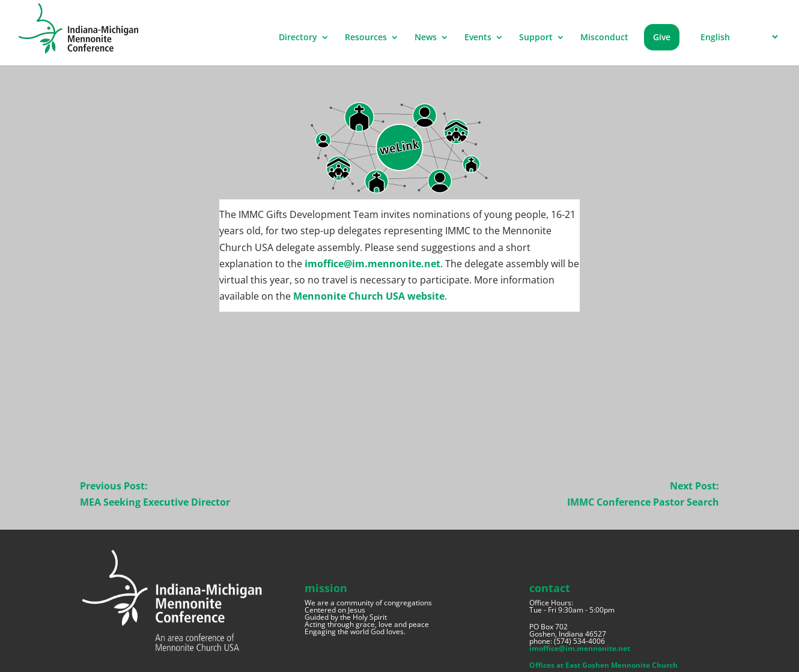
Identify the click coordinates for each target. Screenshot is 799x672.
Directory (298, 38)
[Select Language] (737, 37)
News (426, 38)
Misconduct (604, 38)
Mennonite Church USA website (369, 296)
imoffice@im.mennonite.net (372, 264)
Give (662, 37)
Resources (366, 38)
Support (536, 38)
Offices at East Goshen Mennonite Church (603, 665)
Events (478, 38)
